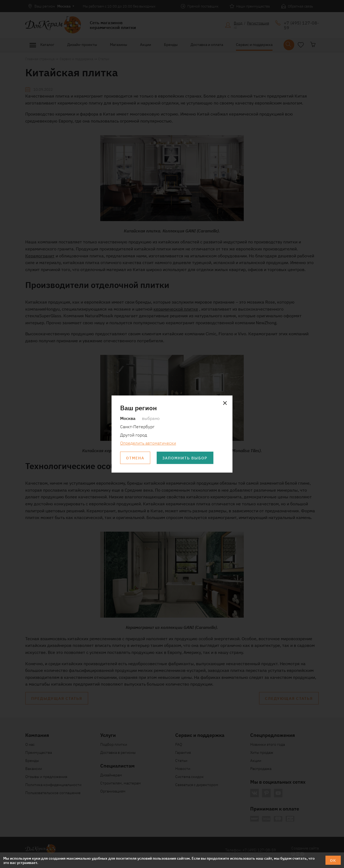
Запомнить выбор (185, 458)
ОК (333, 860)
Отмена (135, 458)
